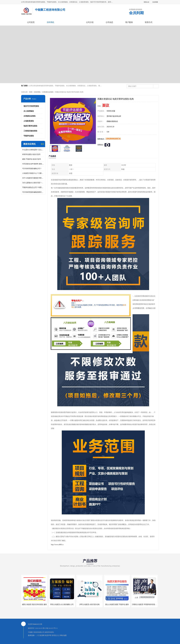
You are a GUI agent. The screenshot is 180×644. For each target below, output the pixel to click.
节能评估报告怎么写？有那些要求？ (33, 187)
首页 (31, 92)
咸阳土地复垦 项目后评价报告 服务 (34, 604)
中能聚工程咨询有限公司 (36, 632)
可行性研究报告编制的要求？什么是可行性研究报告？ (33, 192)
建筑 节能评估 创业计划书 (32, 159)
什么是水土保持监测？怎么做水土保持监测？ (33, 150)
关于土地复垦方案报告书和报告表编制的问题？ (33, 178)
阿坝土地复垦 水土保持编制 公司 (62, 604)
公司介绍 (90, 22)
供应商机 (51, 22)
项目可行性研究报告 (31, 106)
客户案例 (129, 22)
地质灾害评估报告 (30, 126)
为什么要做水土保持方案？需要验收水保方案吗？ (33, 183)
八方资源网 (41, 635)
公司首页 (31, 22)
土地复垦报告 (29, 121)
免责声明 (48, 635)
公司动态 (109, 22)
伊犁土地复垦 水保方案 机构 (89, 604)
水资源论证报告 (48, 92)
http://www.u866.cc (57, 545)
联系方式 (149, 22)
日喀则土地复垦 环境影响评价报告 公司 (146, 604)
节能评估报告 (29, 136)
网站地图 (63, 635)
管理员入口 (56, 635)
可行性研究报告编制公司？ (32, 169)
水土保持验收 (29, 111)
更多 (42, 144)
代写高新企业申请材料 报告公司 (33, 164)
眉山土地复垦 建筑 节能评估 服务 (117, 604)
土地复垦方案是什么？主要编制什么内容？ (33, 173)
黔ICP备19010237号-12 (50, 628)
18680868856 (113, 139)
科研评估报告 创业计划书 (31, 154)
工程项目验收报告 (30, 131)
